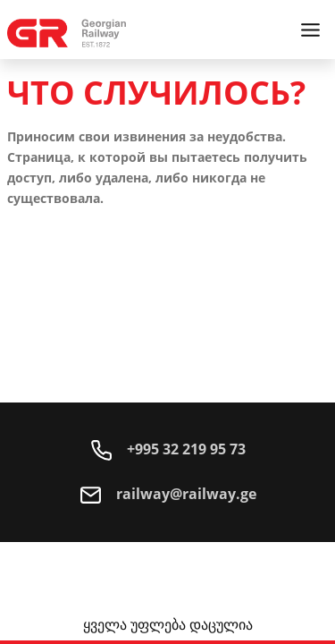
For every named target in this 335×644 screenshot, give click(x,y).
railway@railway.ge (168, 494)
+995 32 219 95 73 (168, 449)
